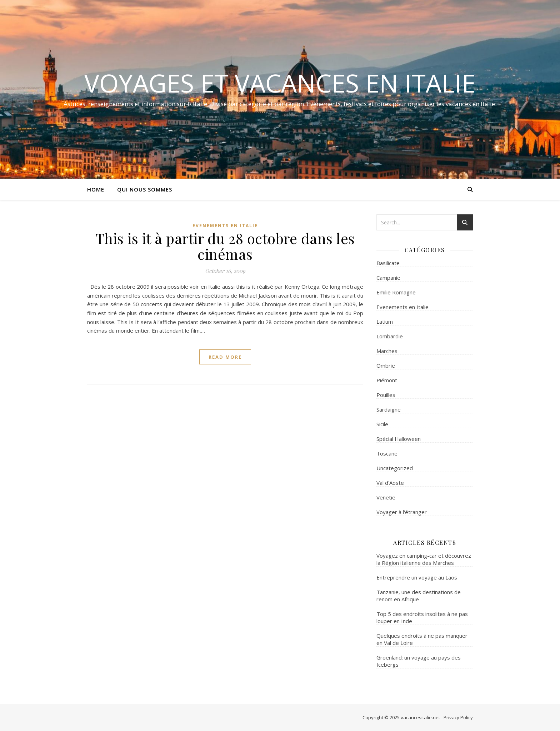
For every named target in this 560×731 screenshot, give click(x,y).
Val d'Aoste (390, 483)
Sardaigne (389, 409)
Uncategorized (395, 468)
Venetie (386, 497)
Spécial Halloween (399, 439)
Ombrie (386, 365)
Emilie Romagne (396, 292)
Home (96, 189)
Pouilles (386, 395)
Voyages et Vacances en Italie (280, 83)
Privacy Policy (458, 717)
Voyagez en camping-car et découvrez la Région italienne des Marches (424, 559)
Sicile (382, 424)
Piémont (387, 380)
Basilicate (388, 263)
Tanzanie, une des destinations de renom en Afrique (419, 596)
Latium (385, 322)
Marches (387, 351)
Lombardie (390, 336)
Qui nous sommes (145, 189)
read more (225, 357)
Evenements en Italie (225, 226)
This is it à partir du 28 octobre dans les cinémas (225, 246)
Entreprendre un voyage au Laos (417, 577)
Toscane (387, 453)
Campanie (388, 278)
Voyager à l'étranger (402, 512)
